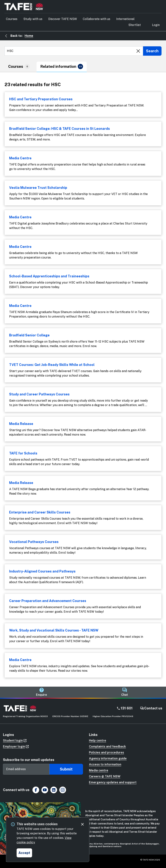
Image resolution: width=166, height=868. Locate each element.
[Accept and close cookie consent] (24, 853)
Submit (66, 769)
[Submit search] (152, 51)
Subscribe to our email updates (29, 760)
